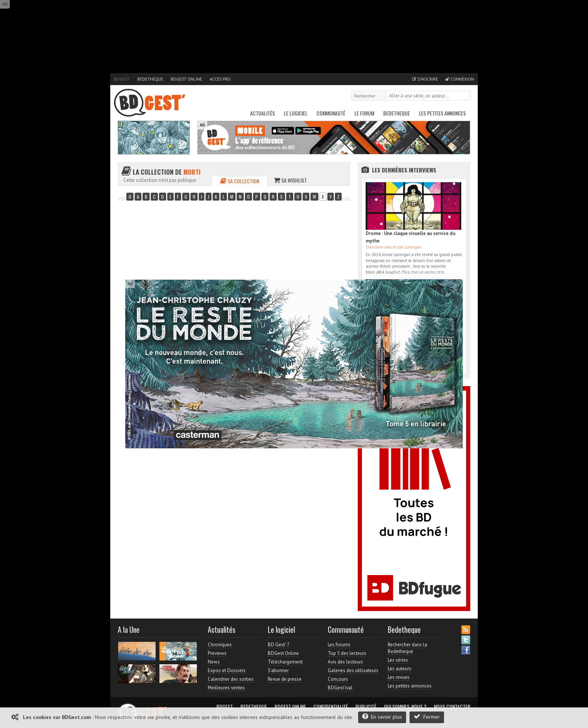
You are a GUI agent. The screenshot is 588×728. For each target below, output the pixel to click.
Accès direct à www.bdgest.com (429, 273)
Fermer (427, 717)
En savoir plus (382, 717)
